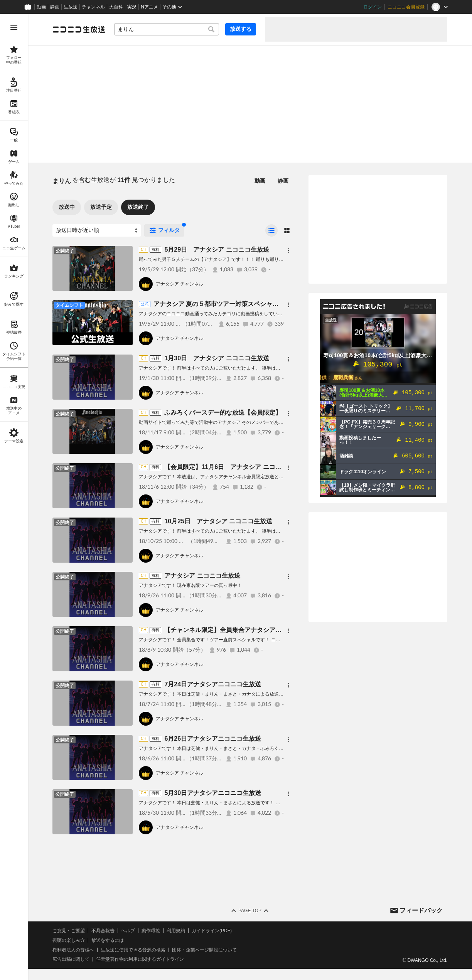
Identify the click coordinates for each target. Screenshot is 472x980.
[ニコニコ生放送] (79, 29)
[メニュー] (288, 250)
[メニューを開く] (14, 28)
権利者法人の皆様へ (73, 950)
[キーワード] (167, 29)
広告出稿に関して (71, 959)
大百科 (116, 7)
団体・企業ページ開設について (204, 950)
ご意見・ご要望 (69, 931)
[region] (14, 497)
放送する (241, 29)
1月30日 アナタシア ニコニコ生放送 (217, 358)
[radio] (271, 230)
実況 (132, 7)
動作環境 (151, 931)
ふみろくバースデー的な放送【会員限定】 (223, 413)
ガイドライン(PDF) (212, 931)
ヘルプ (128, 931)
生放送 (71, 7)
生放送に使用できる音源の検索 (133, 950)
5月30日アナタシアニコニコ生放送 (213, 793)
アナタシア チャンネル (180, 284)
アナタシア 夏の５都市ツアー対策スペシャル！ (219, 304)
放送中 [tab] (67, 207)
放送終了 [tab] (138, 207)
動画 (41, 7)
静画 (55, 7)
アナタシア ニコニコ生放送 (202, 576)
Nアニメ (149, 7)
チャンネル (93, 7)
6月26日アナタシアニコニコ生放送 (213, 739)
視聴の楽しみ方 (69, 940)
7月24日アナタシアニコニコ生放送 (213, 684)
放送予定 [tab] (101, 207)
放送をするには (108, 940)
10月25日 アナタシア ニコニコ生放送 (218, 521)
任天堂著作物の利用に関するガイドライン (140, 959)
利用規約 (176, 931)
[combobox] (167, 29)
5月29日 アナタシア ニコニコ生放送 (217, 250)
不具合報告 (103, 931)
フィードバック (421, 910)
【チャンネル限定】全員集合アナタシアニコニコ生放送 (241, 630)
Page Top (250, 911)
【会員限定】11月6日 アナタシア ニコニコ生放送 (235, 467)
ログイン (373, 7)
